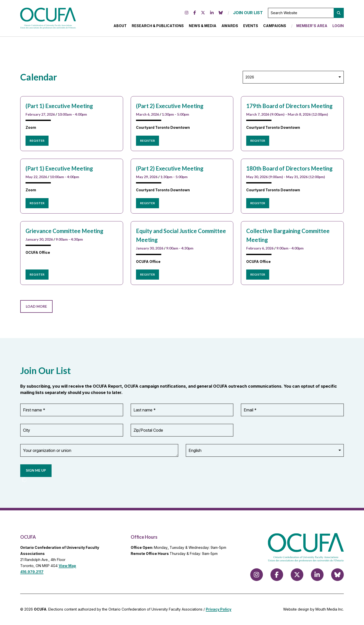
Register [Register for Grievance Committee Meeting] (37, 274)
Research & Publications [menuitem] (158, 26)
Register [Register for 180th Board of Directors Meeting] (258, 203)
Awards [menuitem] (230, 26)
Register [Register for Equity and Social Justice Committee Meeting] (147, 274)
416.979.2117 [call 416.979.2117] (32, 572)
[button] (339, 13)
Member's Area (312, 26)
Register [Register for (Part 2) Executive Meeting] (147, 141)
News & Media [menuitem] (203, 26)
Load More (36, 306)
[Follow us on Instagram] (187, 13)
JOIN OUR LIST (248, 13)
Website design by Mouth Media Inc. (313, 609)
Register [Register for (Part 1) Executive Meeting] (37, 141)
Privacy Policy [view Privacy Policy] (219, 609)
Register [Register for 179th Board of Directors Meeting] (258, 141)
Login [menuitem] (338, 26)
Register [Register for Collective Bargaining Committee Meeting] (258, 274)
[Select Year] (293, 77)
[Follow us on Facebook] (195, 13)
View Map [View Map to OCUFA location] (67, 566)
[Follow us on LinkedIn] (212, 13)
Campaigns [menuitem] (275, 26)
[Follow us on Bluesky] (221, 13)
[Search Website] (306, 13)
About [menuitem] (120, 26)
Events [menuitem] (251, 26)
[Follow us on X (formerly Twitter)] (203, 13)
